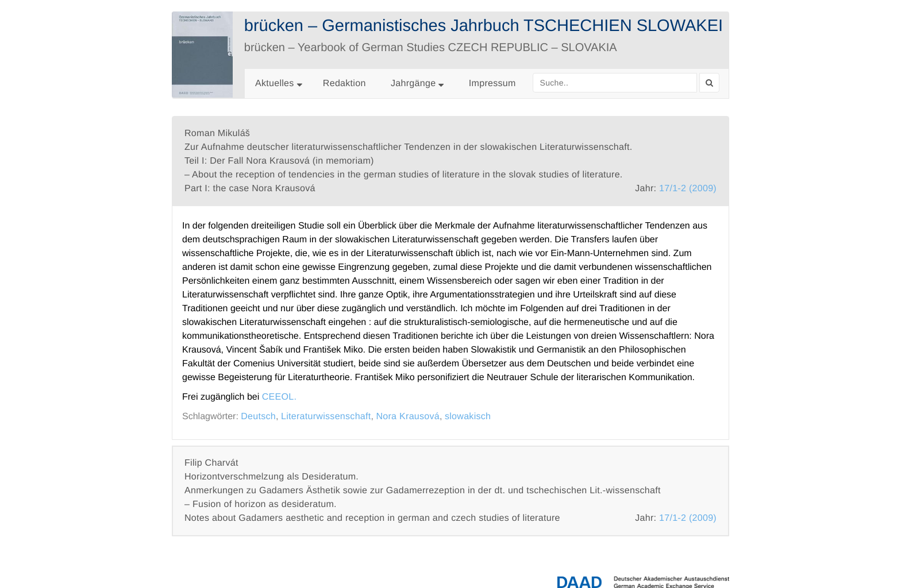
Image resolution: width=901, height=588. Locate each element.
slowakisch (468, 417)
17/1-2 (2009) (688, 189)
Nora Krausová (408, 417)
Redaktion (344, 84)
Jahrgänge (417, 84)
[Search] (709, 83)
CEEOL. (280, 397)
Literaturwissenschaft (326, 417)
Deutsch (258, 417)
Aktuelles (275, 84)
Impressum (492, 84)
